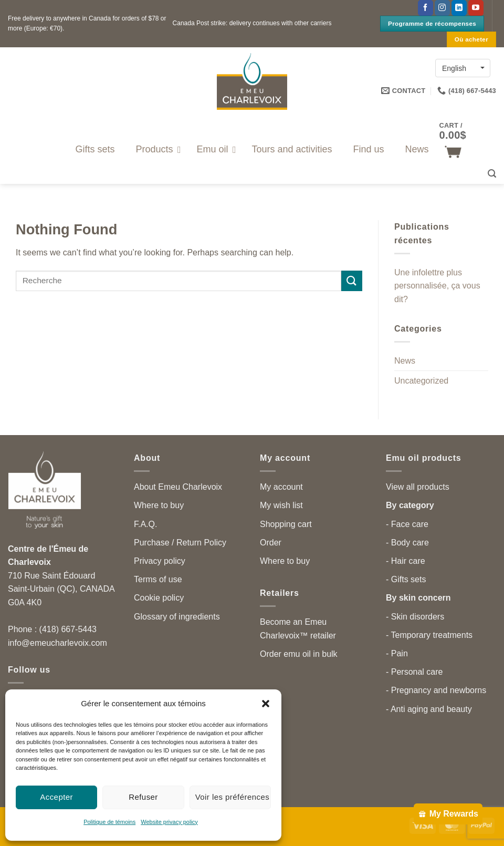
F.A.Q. (145, 524)
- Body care (407, 543)
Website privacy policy (169, 822)
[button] (266, 704)
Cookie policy (159, 598)
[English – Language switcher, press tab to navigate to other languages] (463, 68)
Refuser (143, 797)
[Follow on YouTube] (476, 8)
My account (281, 487)
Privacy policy (160, 561)
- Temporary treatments (429, 635)
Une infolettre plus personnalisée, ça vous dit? (437, 286)
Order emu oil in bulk (299, 654)
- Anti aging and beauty (429, 709)
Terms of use (158, 579)
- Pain (397, 653)
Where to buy (159, 505)
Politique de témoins (109, 822)
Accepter (56, 797)
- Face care (407, 524)
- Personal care (414, 672)
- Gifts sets (406, 579)
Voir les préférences (233, 797)
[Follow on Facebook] (426, 8)
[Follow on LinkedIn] (459, 8)
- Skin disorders (415, 617)
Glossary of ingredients (177, 617)
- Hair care (406, 561)
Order (271, 543)
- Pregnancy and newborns (436, 690)
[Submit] (352, 281)
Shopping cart (286, 524)
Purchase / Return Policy (180, 543)
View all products (418, 487)
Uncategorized (421, 381)
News (405, 361)
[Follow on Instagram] (442, 8)
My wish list (281, 505)
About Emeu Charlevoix (178, 487)
